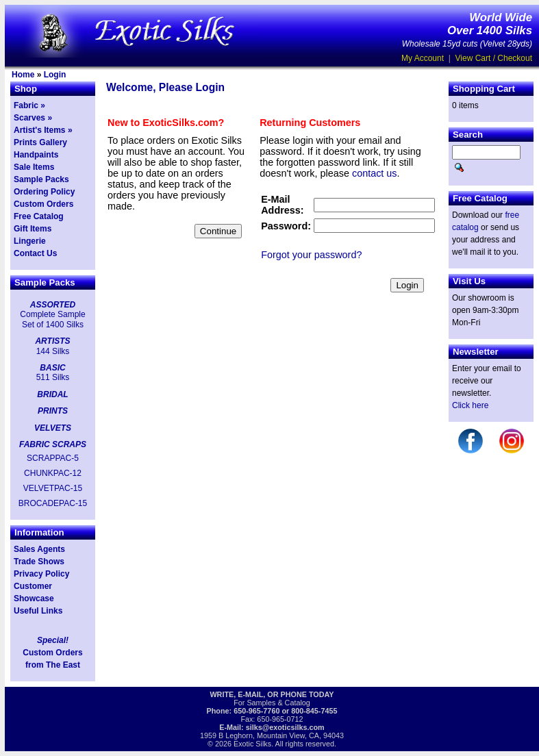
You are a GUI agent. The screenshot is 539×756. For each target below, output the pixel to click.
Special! (53, 640)
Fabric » (29, 105)
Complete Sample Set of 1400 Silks (52, 319)
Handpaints (36, 155)
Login (55, 75)
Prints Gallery (40, 142)
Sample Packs (41, 179)
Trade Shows (39, 562)
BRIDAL (52, 394)
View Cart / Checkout (494, 58)
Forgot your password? (311, 255)
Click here (470, 405)
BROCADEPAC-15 (53, 503)
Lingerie (30, 241)
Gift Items (33, 229)
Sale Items (34, 167)
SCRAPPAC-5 (53, 458)
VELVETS (53, 428)
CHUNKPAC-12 (53, 473)
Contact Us (35, 253)
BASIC (52, 368)
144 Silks (53, 351)
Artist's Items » (43, 130)
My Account (423, 58)
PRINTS (53, 411)
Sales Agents (39, 549)
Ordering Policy (44, 192)
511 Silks (53, 377)
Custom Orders (43, 204)
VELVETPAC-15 (53, 488)
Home (23, 75)
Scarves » (33, 118)
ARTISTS (52, 341)
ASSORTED (53, 305)
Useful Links (38, 611)
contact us (375, 173)
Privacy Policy (41, 574)
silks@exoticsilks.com (285, 727)
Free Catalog (39, 216)
